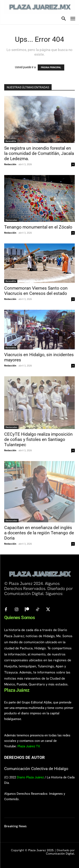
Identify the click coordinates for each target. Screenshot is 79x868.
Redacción (10, 164)
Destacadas (11, 220)
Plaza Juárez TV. (29, 746)
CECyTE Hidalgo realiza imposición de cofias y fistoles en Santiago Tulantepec (38, 439)
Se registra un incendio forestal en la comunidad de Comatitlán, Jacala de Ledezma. (39, 153)
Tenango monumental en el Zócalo (38, 227)
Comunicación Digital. (60, 854)
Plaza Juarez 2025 (41, 850)
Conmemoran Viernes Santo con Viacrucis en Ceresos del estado (36, 291)
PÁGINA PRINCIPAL (51, 67)
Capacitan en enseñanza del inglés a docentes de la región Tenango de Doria (39, 533)
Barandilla (11, 141)
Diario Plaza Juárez (30, 777)
